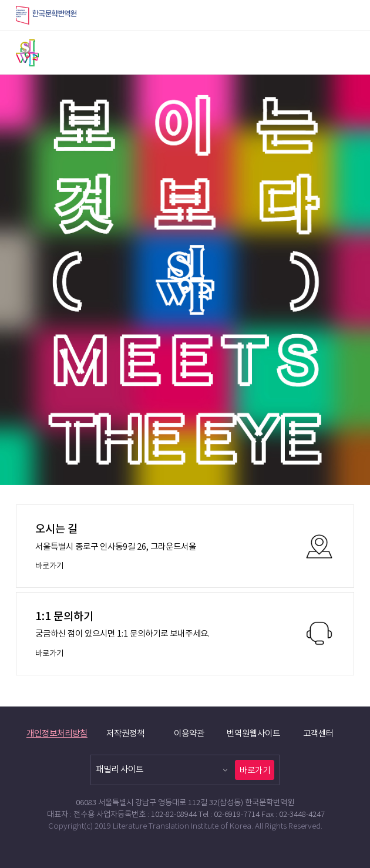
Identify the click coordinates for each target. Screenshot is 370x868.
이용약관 (189, 734)
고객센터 (318, 734)
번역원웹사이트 (253, 734)
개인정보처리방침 (57, 734)
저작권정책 (125, 734)
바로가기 (255, 771)
